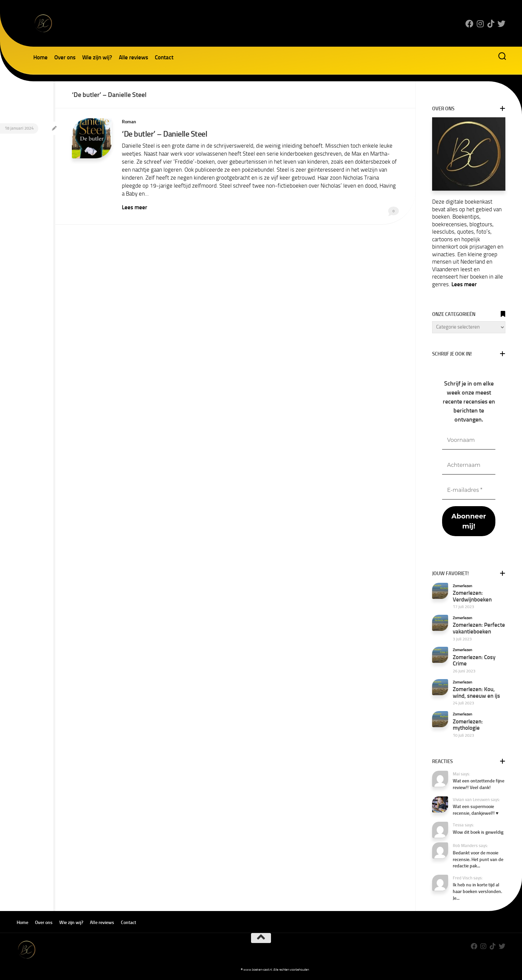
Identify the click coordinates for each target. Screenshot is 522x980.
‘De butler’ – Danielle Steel (164, 134)
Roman (129, 122)
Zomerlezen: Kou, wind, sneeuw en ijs (476, 692)
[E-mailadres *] (469, 490)
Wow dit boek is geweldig (478, 832)
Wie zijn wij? (97, 57)
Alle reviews (133, 57)
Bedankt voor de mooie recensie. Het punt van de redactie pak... (478, 859)
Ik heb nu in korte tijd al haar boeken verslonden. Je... (477, 891)
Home (40, 57)
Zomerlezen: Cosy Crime (474, 660)
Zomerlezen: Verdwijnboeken (472, 596)
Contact (164, 57)
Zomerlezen (463, 586)
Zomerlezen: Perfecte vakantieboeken (479, 628)
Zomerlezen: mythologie (468, 725)
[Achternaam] (469, 465)
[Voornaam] (469, 440)
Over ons (65, 57)
